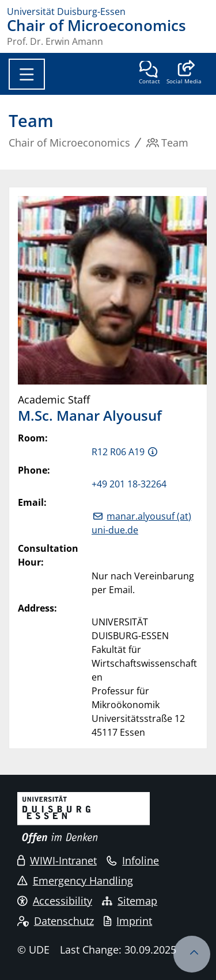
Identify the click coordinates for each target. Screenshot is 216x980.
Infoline (133, 860)
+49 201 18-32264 (129, 484)
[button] (184, 74)
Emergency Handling (75, 881)
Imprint (128, 921)
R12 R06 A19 (118, 452)
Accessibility (55, 901)
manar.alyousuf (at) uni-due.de (141, 523)
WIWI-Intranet (57, 860)
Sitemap (130, 901)
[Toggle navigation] (27, 74)
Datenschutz (56, 921)
